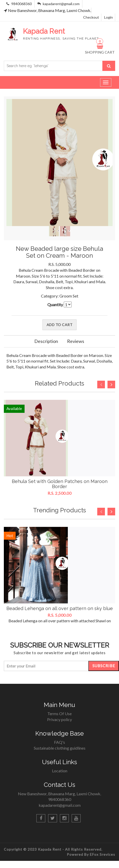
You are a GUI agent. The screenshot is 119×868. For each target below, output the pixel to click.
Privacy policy (59, 719)
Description (46, 341)
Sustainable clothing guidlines (60, 748)
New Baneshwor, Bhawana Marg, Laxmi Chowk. (47, 10)
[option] (59, 448)
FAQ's (59, 742)
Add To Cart (60, 325)
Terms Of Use (59, 714)
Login (109, 17)
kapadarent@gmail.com (61, 4)
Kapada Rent (50, 849)
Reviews (76, 341)
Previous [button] (101, 385)
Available (14, 408)
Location (60, 771)
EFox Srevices (102, 854)
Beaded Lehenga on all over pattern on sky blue (60, 608)
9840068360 (21, 4)
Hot (10, 536)
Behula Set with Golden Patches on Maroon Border (60, 484)
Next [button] (111, 385)
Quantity (55, 305)
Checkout (91, 17)
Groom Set (69, 296)
